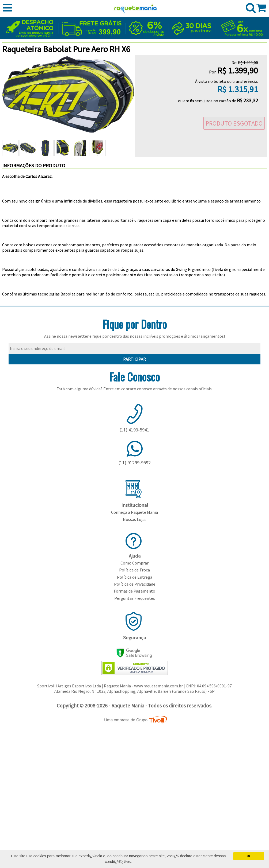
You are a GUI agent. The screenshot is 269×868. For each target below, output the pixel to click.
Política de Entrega (135, 577)
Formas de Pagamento (134, 591)
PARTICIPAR (134, 359)
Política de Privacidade (135, 584)
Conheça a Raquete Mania (134, 512)
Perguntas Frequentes (135, 598)
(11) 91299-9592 (135, 463)
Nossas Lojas (135, 519)
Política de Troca (134, 570)
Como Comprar (134, 563)
